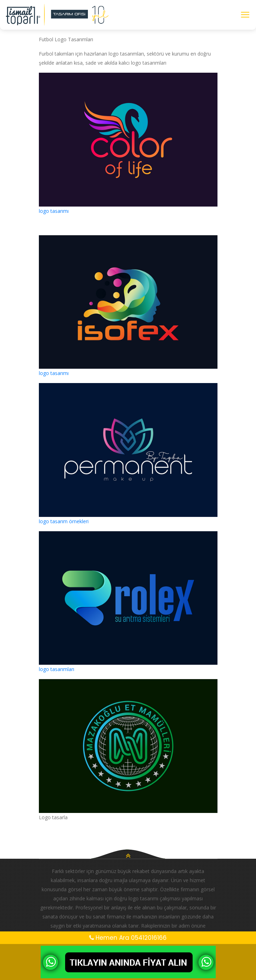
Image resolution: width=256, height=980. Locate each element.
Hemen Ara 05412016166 (128, 938)
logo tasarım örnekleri (64, 521)
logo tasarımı (54, 211)
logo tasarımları (57, 669)
